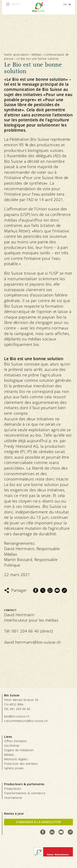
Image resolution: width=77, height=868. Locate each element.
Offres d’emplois (16, 741)
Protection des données (21, 764)
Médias (37, 54)
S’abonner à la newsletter (38, 822)
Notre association (16, 54)
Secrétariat (12, 746)
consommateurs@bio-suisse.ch (26, 721)
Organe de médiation (19, 750)
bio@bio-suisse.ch (17, 716)
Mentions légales (16, 759)
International (13, 798)
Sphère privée (14, 768)
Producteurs (13, 789)
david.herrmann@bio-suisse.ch (33, 642)
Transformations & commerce (25, 793)
